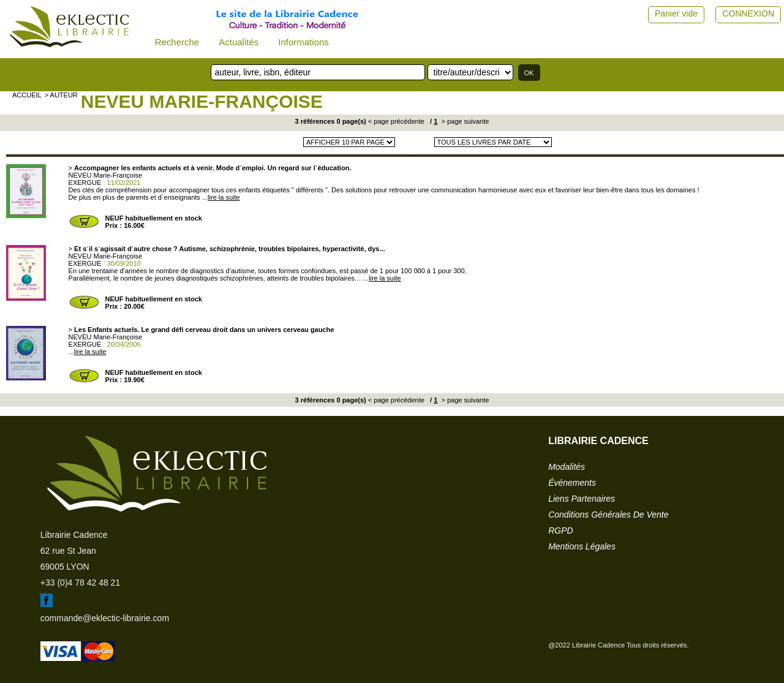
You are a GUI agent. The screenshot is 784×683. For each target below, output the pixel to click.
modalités (567, 467)
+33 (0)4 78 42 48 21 (80, 583)
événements (572, 483)
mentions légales (582, 546)
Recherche (177, 42)
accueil (27, 95)
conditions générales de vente (608, 515)
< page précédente (396, 121)
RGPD (560, 530)
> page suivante (464, 121)
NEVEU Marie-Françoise (202, 101)
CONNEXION (748, 13)
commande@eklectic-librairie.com (105, 618)
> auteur (61, 95)
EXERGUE (85, 183)
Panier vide (676, 13)
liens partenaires (582, 499)
